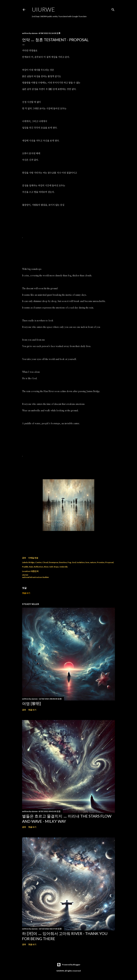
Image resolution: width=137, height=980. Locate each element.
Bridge (32, 562)
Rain (31, 567)
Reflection (39, 567)
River (46, 567)
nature (93, 562)
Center (38, 562)
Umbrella (64, 567)
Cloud (45, 562)
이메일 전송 (33, 558)
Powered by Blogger (69, 965)
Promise (101, 562)
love (87, 562)
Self (51, 567)
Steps (56, 567)
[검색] (113, 9)
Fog (69, 562)
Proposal (109, 562)
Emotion (63, 562)
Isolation (81, 562)
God (74, 562)
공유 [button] (24, 558)
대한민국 (35, 571)
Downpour (53, 562)
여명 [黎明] (32, 703)
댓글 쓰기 (26, 593)
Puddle (25, 567)
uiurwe (43, 9)
